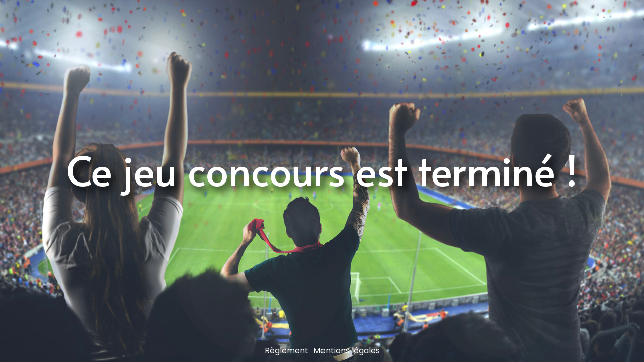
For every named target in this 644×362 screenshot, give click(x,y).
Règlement (287, 351)
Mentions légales (347, 351)
